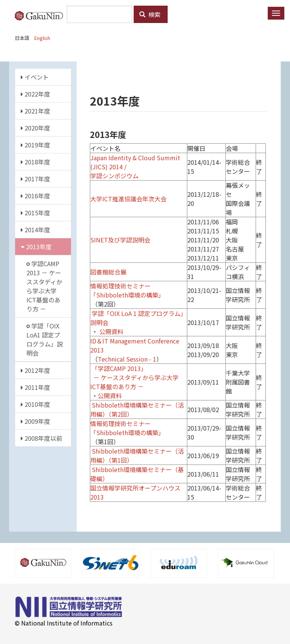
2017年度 (35, 179)
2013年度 (36, 247)
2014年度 (35, 230)
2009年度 (35, 421)
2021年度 (35, 111)
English (42, 38)
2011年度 (35, 387)
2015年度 (35, 213)
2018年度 (35, 162)
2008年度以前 (42, 438)
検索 (150, 14)
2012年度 (35, 370)
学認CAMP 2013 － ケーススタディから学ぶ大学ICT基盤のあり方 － (44, 286)
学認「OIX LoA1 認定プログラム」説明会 (45, 339)
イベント (35, 77)
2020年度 (35, 128)
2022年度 (35, 94)
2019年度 (35, 145)
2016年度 (35, 196)
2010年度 (35, 404)
